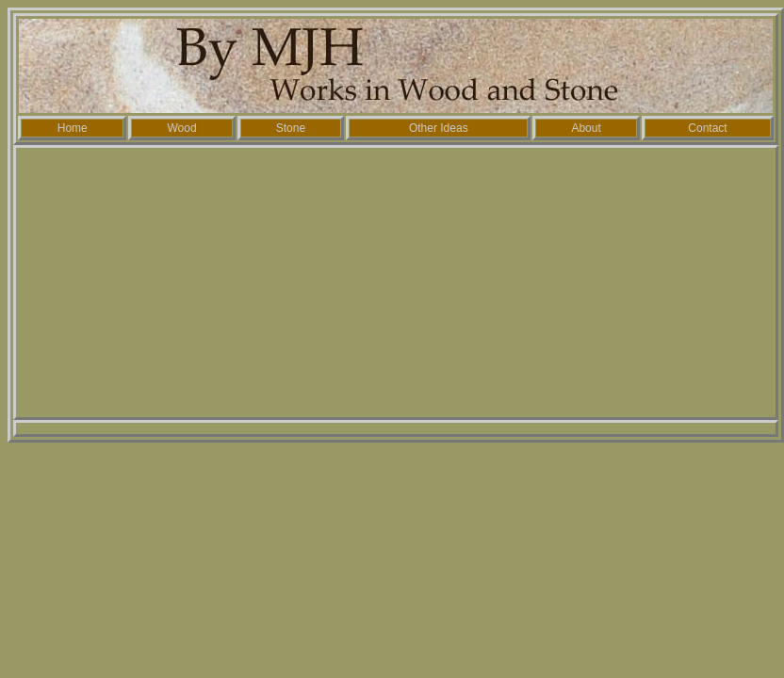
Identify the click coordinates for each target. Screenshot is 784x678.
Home (73, 128)
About (586, 128)
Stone (291, 128)
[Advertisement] (396, 282)
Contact (707, 128)
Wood (181, 128)
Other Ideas (439, 128)
